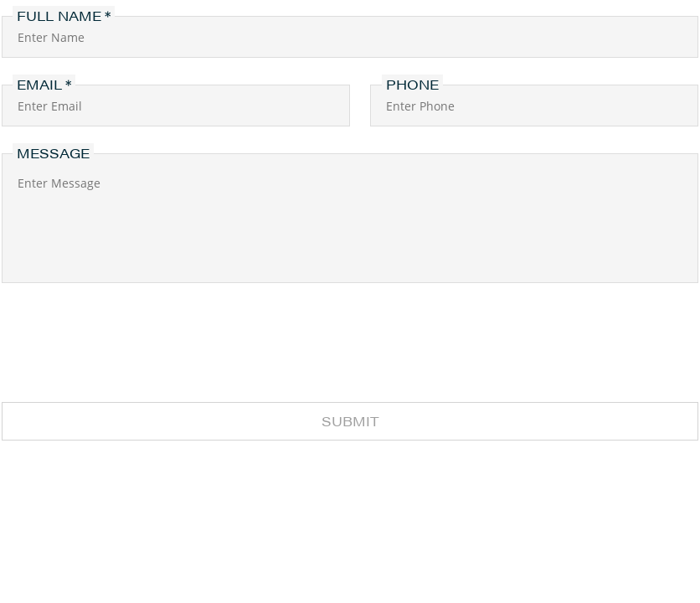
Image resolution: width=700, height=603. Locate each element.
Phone (412, 84)
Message (53, 153)
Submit (350, 421)
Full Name (59, 15)
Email (39, 84)
